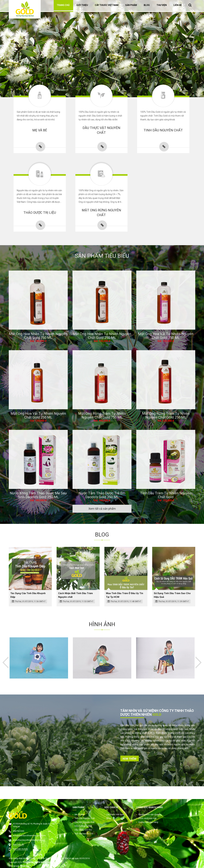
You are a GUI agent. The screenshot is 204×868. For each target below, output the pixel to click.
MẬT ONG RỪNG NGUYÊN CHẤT (101, 213)
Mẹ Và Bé (79, 814)
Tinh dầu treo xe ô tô (84, 834)
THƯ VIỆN (162, 5)
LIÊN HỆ (178, 5)
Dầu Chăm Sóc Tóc (83, 830)
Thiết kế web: (15, 866)
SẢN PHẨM (131, 5)
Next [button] (196, 52)
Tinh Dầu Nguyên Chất (85, 818)
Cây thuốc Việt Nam (115, 814)
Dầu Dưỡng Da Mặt (83, 826)
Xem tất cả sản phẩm (102, 509)
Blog (109, 818)
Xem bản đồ (18, 844)
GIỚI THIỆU (82, 5)
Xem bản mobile (20, 849)
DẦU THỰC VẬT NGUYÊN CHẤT (101, 130)
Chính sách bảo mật (147, 818)
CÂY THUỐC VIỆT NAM (107, 5)
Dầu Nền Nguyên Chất (85, 822)
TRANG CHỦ (63, 5)
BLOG (147, 5)
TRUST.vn (25, 866)
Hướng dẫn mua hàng (148, 822)
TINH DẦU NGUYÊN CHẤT (163, 130)
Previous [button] (5, 662)
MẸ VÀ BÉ (40, 130)
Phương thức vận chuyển (149, 814)
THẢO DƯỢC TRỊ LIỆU (40, 213)
